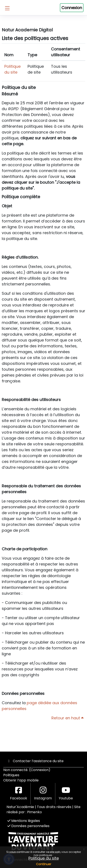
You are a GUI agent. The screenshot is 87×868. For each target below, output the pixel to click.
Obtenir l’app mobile (21, 780)
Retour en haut (67, 718)
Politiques (11, 775)
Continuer (44, 864)
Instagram (43, 794)
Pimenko (34, 812)
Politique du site (44, 858)
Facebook (19, 794)
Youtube (66, 794)
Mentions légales (24, 821)
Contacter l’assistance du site (35, 761)
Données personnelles (28, 826)
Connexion (72, 8)
